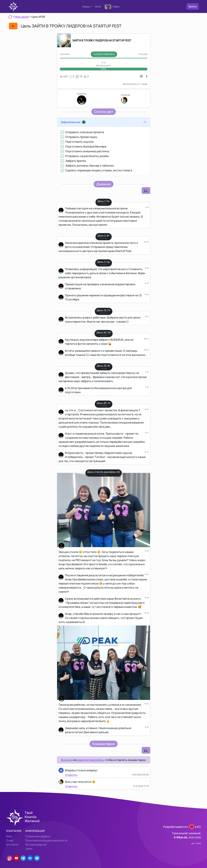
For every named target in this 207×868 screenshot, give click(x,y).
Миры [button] (86, 6)
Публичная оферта (38, 836)
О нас (10, 840)
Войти (193, 6)
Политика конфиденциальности (46, 840)
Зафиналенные (73, 122)
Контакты (12, 844)
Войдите (67, 760)
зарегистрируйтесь (91, 760)
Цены (29, 849)
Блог (98, 6)
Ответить (71, 775)
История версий (36, 844)
